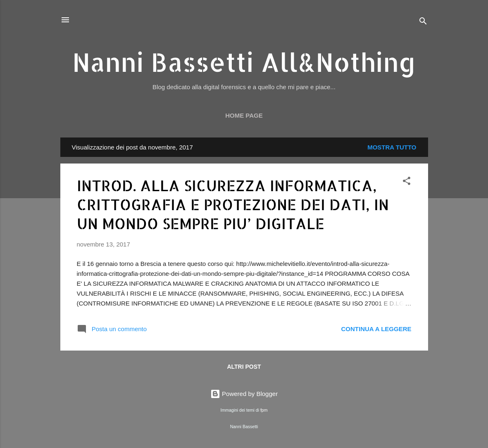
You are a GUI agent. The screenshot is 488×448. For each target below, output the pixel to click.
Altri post (244, 367)
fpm (264, 410)
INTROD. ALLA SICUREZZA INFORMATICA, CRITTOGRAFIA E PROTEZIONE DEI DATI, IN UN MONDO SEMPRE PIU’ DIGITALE (233, 204)
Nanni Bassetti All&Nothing (244, 62)
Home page (244, 115)
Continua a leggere (376, 329)
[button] (407, 182)
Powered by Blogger (244, 394)
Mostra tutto (392, 147)
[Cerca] (423, 23)
